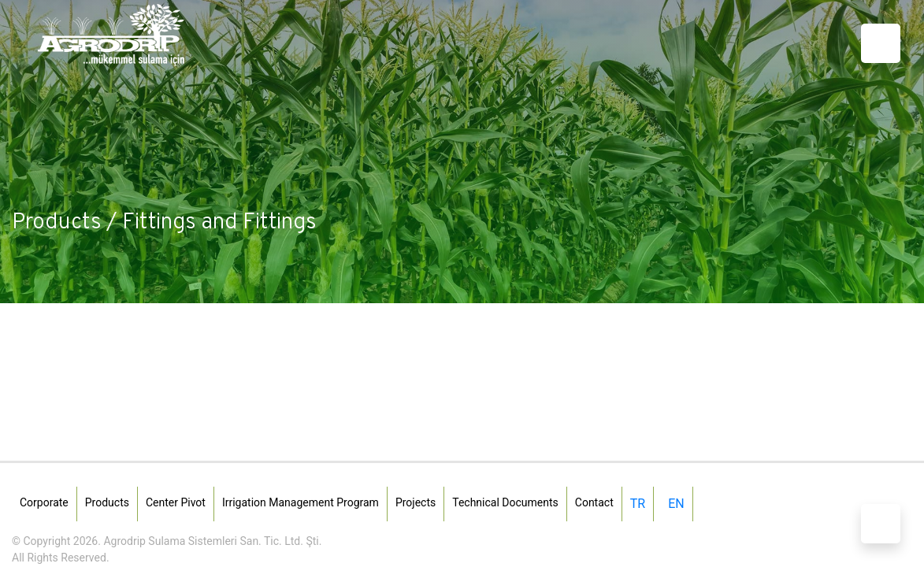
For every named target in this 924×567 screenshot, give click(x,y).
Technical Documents (505, 502)
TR (638, 504)
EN (676, 504)
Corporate (44, 502)
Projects (416, 502)
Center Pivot (176, 502)
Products (107, 502)
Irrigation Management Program (301, 502)
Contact (594, 502)
